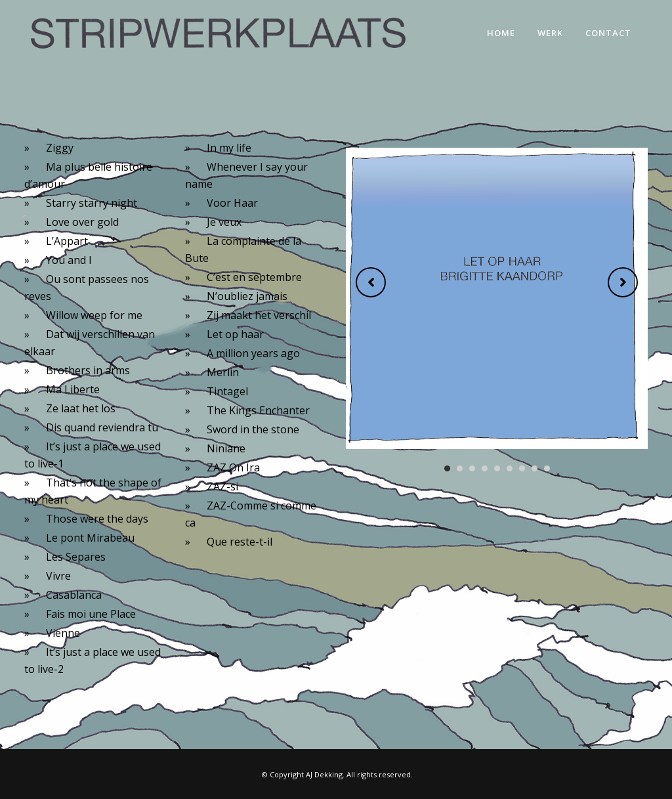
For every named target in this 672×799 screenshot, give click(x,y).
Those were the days (97, 519)
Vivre (58, 576)
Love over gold (82, 222)
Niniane (226, 448)
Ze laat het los (81, 408)
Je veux (224, 222)
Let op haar (235, 334)
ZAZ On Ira (233, 467)
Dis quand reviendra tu (102, 427)
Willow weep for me (94, 315)
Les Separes (76, 557)
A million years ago (253, 353)
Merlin (223, 372)
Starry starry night (92, 203)
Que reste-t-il (240, 542)
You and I (69, 260)
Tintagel (227, 391)
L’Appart (67, 241)
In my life (229, 148)
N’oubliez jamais (247, 296)
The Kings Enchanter (258, 410)
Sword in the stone (253, 429)
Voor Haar (232, 203)
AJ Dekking (324, 774)
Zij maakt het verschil (259, 315)
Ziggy (60, 148)
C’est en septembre (254, 277)
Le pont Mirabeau (90, 538)
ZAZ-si (222, 486)
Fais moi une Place (91, 614)
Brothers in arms (88, 370)
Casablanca (74, 595)
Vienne (63, 633)
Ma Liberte (73, 389)
